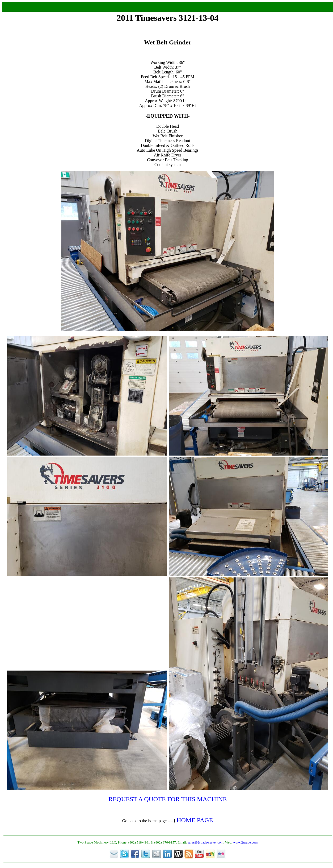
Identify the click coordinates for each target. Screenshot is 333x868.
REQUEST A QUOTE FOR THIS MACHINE (168, 799)
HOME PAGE (195, 820)
